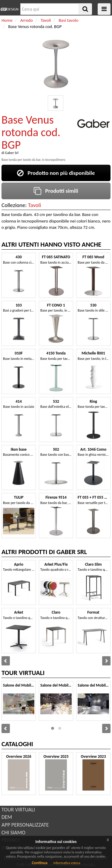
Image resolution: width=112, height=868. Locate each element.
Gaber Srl (12, 153)
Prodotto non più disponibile (56, 173)
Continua (39, 863)
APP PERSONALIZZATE (25, 825)
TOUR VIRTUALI (18, 810)
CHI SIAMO (13, 833)
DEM (7, 817)
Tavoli (35, 205)
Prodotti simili (56, 191)
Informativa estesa (67, 863)
